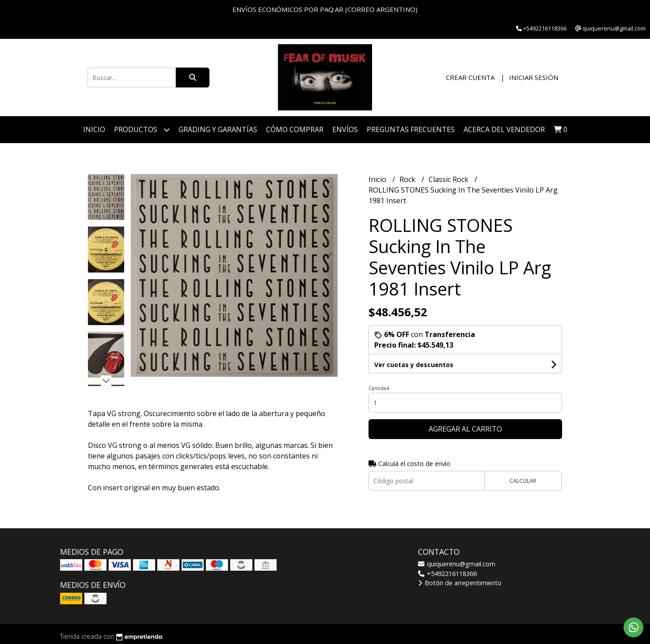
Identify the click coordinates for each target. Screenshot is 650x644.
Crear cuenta (470, 77)
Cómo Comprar (295, 129)
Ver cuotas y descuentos (414, 365)
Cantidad (379, 388)
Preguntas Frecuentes (411, 129)
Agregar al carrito (465, 429)
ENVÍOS (345, 129)
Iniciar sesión (534, 77)
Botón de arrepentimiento (460, 583)
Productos (142, 130)
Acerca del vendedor (504, 129)
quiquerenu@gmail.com (457, 564)
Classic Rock (449, 179)
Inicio (94, 129)
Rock (408, 179)
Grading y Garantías (218, 129)
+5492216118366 (447, 574)
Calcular (523, 481)
